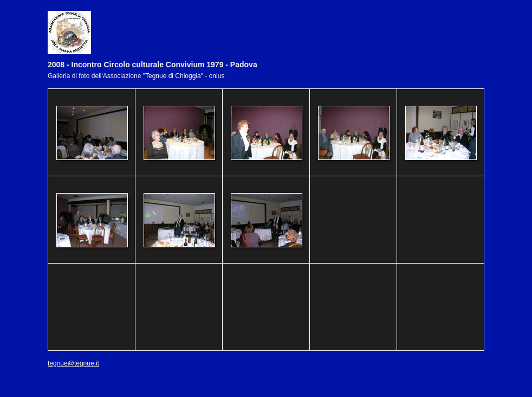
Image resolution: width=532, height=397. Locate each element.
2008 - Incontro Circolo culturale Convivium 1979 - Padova (153, 65)
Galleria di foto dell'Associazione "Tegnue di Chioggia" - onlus (136, 76)
